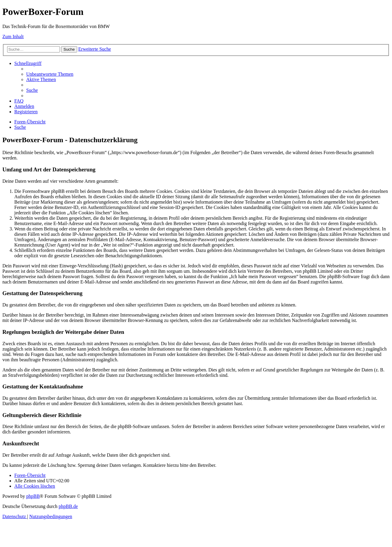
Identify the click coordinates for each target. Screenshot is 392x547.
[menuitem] (50, 74)
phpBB (33, 496)
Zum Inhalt (13, 37)
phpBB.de (68, 506)
